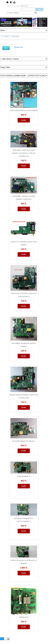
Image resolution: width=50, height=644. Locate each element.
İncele (24, 120)
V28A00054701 (24, 617)
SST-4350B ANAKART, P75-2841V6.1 (24, 441)
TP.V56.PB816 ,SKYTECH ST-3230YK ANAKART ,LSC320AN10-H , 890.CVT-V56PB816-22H (24, 153)
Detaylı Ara (19, 47)
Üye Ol (9, 6)
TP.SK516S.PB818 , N (24, 476)
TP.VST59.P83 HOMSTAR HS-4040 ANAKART (24, 111)
